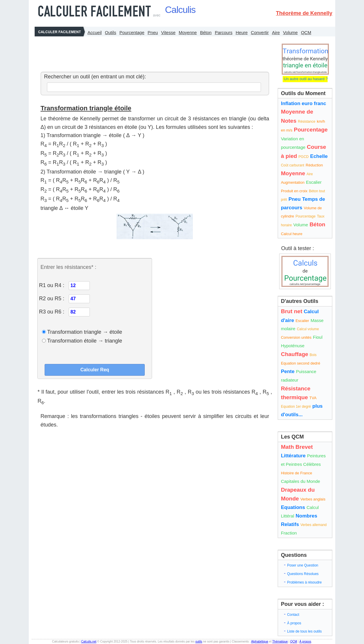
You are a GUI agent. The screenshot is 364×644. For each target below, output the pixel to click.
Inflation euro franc (304, 103)
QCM (306, 32)
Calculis (180, 10)
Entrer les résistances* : (68, 267)
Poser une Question (303, 565)
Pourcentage (132, 32)
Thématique (280, 642)
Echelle (319, 156)
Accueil (95, 32)
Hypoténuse (293, 346)
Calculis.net (89, 642)
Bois (313, 355)
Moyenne (188, 32)
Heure (242, 32)
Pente (288, 371)
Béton (206, 32)
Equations (293, 507)
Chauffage (295, 354)
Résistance (307, 122)
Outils (110, 32)
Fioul (318, 337)
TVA (313, 398)
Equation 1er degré (296, 407)
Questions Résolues (303, 574)
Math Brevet (297, 447)
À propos (294, 623)
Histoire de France (296, 473)
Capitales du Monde (300, 481)
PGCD (304, 157)
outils (199, 642)
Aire (276, 32)
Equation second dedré (301, 363)
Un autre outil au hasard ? (305, 79)
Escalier (314, 182)
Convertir (260, 32)
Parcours (224, 32)
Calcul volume (308, 329)
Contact (293, 615)
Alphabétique (259, 642)
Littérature (293, 456)
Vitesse (168, 32)
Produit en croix (294, 191)
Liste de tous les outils (304, 631)
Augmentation (293, 182)
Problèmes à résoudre (304, 582)
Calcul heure (292, 234)
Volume (290, 32)
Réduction (314, 165)
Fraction (289, 533)
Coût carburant (293, 165)
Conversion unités (296, 337)
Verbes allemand (313, 525)
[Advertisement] (153, 53)
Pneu (153, 32)
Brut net (292, 311)
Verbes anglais (313, 499)
